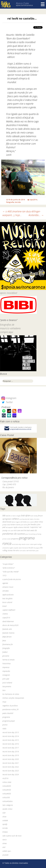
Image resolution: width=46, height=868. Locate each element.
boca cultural (7, 602)
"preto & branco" (9, 568)
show (4, 817)
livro (4, 690)
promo (5, 725)
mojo (4, 702)
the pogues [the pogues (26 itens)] (37, 548)
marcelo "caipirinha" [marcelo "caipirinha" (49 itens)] (31, 527)
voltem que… (7, 851)
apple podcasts (8, 595)
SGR (4, 813)
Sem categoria (8, 805)
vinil (4, 847)
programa (6, 717)
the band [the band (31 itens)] (25, 548)
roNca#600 (7, 794)
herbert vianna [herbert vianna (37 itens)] (15, 525)
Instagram (9, 398)
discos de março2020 (10, 625)
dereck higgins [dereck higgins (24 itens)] (16, 522)
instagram (6, 675)
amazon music (8, 587)
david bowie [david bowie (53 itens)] (7, 522)
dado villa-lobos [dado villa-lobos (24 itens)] (35, 519)
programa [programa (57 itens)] (15, 539)
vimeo (5, 843)
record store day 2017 (11, 748)
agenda (5, 583)
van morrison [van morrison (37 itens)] (31, 551)
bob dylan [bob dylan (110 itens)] (26, 515)
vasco (5, 840)
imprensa (6, 667)
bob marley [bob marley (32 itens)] (34, 516)
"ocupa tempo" (8, 564)
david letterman (8, 621)
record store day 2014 (11, 736)
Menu (43, 4)
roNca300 (6, 797)
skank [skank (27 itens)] (20, 548)
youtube (5, 855)
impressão (6, 671)
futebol (5, 652)
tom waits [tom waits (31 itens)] (23, 550)
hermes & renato (9, 660)
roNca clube (7, 782)
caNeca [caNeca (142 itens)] (15, 519)
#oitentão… (36, 215)
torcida (18, 202)
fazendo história (8, 633)
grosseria (6, 656)
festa (4, 641)
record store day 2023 (11, 771)
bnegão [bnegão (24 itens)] (19, 516)
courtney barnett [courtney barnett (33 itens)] (24, 519)
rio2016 (5, 778)
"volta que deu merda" (11, 572)
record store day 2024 (11, 774)
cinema (5, 614)
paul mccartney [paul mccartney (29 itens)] (30, 534)
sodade (5, 820)
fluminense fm (8, 644)
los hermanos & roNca (11, 694)
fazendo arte (7, 629)
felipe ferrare (7, 637)
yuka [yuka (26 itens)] (37, 551)
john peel (6, 679)
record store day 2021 (11, 763)
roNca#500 (7, 790)
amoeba (6, 591)
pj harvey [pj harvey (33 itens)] (38, 534)
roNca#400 (7, 786)
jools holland (7, 683)
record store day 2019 (11, 755)
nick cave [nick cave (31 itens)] (10, 530)
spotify (5, 824)
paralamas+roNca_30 (10, 709)
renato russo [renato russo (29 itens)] (25, 544)
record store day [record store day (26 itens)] (16, 544)
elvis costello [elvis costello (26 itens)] (31, 522)
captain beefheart (9, 610)
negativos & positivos (10, 706)
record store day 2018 (11, 752)
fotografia (10, 202)
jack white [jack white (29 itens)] (24, 525)
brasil (4, 606)
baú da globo (7, 598)
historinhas (7, 663)
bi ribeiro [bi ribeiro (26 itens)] (13, 516)
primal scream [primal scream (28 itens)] (7, 539)
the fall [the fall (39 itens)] (31, 548)
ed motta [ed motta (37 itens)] (23, 522)
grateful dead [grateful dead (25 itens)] (6, 525)
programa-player (9, 721)
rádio (4, 729)
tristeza (5, 832)
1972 (4, 575)
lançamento (7, 686)
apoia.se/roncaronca (24, 5)
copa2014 (33, 200)
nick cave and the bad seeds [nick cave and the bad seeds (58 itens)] (24, 530)
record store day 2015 (11, 740)
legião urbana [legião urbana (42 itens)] (18, 527)
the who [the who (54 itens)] (16, 550)
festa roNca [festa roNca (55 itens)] (39, 522)
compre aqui (7, 332)
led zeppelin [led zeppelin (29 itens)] (9, 527)
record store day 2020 (11, 759)
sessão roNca (7, 809)
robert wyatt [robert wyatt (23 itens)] (33, 544)
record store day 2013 (11, 732)
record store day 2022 (11, 767)
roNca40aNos (8, 801)
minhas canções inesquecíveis (13, 698)
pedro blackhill (8, 713)
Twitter (7, 402)
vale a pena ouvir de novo (12, 836)
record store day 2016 (11, 744)
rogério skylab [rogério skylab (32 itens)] (14, 548)
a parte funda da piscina (12, 579)
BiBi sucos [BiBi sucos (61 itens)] (6, 516)
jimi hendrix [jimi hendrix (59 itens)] (32, 524)
